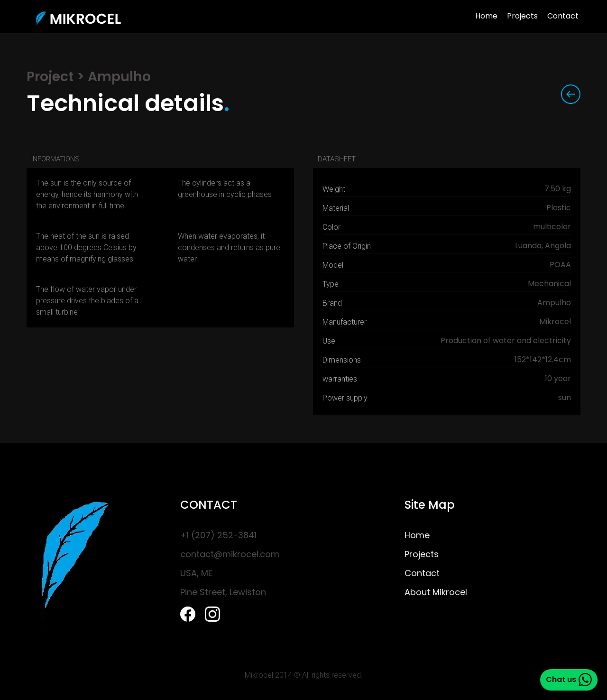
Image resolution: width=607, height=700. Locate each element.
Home (486, 17)
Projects (522, 17)
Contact (563, 17)
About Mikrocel (436, 593)
